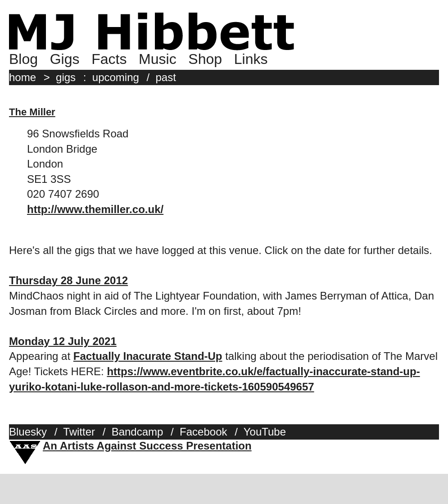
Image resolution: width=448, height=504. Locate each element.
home (23, 77)
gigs (66, 77)
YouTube (265, 432)
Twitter (79, 432)
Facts (109, 59)
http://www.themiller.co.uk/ (95, 209)
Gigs (65, 59)
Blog (23, 59)
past (166, 77)
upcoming (116, 77)
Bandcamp (138, 432)
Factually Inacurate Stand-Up (148, 356)
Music (158, 59)
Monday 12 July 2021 (63, 341)
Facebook (203, 432)
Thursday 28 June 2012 (68, 280)
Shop (205, 59)
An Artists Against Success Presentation (147, 446)
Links (251, 59)
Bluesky (28, 432)
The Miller (32, 112)
